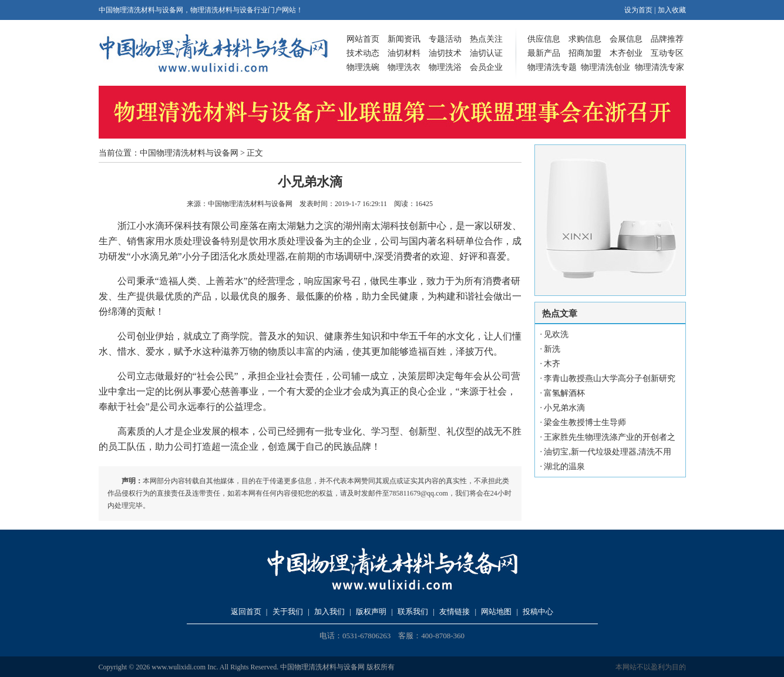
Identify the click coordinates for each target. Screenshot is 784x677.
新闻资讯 (404, 39)
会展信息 (626, 39)
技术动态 (363, 53)
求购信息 (585, 39)
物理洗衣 (404, 67)
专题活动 (445, 39)
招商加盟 (585, 53)
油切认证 (486, 53)
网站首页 (363, 39)
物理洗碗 (363, 67)
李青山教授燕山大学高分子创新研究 (610, 378)
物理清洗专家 (659, 67)
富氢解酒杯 (564, 393)
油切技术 (445, 53)
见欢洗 (556, 334)
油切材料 (404, 53)
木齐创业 (626, 53)
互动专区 (667, 53)
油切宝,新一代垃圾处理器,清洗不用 (608, 452)
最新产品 (544, 53)
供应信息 (544, 39)
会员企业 (486, 67)
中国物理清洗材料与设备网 (189, 153)
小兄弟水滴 (564, 408)
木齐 (552, 364)
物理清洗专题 (552, 67)
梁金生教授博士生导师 (585, 422)
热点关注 (486, 39)
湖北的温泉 (564, 467)
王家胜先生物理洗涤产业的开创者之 (610, 437)
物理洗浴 (445, 67)
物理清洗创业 (605, 67)
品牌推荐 (667, 39)
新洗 (552, 349)
